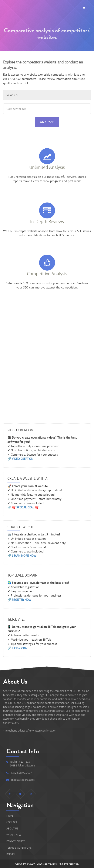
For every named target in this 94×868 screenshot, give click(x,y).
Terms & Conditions (19, 848)
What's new (14, 835)
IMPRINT (11, 854)
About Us (12, 829)
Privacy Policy (16, 841)
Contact (12, 822)
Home (10, 816)
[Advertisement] (47, 367)
